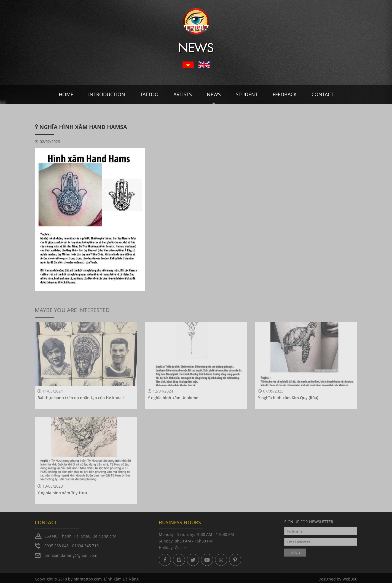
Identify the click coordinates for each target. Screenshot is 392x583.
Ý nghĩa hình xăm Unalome (173, 398)
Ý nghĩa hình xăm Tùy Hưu (62, 493)
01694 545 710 (85, 546)
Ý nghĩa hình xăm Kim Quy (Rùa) (288, 398)
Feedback (285, 94)
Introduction (107, 94)
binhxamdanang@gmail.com (71, 555)
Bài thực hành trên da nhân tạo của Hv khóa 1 (81, 398)
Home (66, 94)
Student (247, 94)
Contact (323, 94)
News (214, 94)
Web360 (350, 580)
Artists (183, 94)
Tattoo (149, 94)
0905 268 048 (57, 546)
